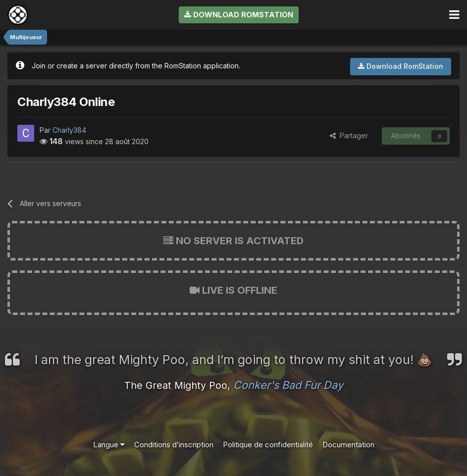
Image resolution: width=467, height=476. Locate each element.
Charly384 (69, 130)
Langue (109, 445)
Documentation (348, 445)
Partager (349, 135)
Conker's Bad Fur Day (288, 385)
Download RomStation (239, 15)
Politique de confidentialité (268, 445)
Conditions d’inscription (174, 445)
